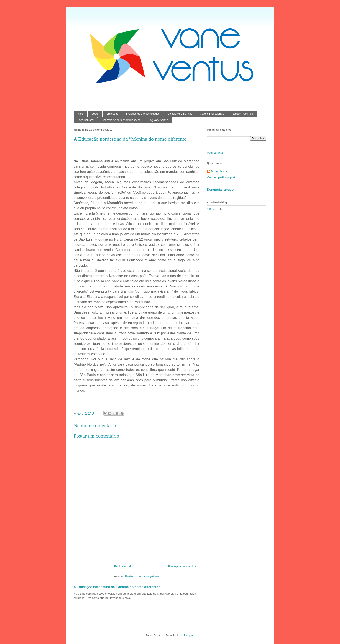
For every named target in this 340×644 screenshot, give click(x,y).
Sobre (95, 114)
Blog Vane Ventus (158, 120)
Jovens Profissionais (212, 114)
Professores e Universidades (143, 114)
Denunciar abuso (220, 189)
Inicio (80, 114)
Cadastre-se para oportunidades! (121, 120)
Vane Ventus (220, 171)
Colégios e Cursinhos (180, 114)
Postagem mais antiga (182, 566)
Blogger (189, 635)
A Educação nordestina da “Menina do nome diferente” (117, 587)
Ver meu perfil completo (222, 177)
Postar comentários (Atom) (142, 576)
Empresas (112, 114)
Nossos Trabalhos (242, 114)
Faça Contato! (86, 120)
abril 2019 (213, 209)
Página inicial (122, 566)
